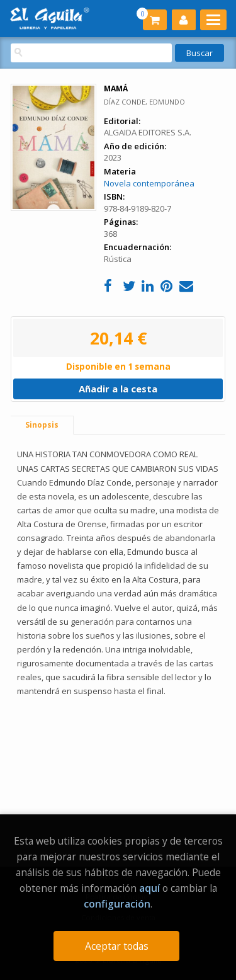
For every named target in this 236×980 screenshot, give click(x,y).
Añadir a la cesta (118, 389)
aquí (149, 888)
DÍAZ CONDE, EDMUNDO (144, 102)
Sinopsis (42, 425)
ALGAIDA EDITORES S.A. (148, 132)
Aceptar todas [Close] (117, 946)
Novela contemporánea (149, 183)
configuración (117, 904)
